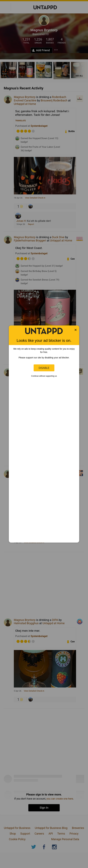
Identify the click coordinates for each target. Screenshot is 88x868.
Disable (44, 368)
